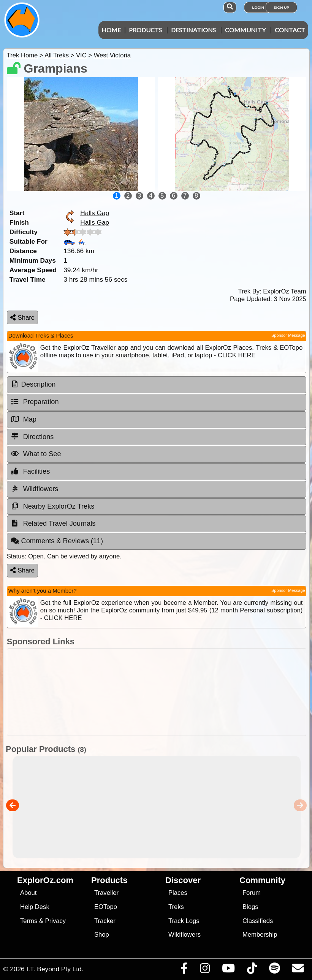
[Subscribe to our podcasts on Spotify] (274, 970)
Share (22, 318)
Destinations (193, 30)
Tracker (105, 921)
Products (145, 30)
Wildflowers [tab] (35, 489)
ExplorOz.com (45, 880)
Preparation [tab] (35, 402)
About (28, 893)
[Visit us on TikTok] (252, 970)
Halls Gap (95, 213)
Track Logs (184, 921)
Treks (176, 907)
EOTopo (106, 907)
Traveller (106, 893)
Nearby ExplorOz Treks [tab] (53, 506)
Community (245, 30)
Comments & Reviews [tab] (57, 541)
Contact (290, 30)
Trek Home (22, 55)
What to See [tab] (36, 454)
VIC (81, 55)
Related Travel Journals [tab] (53, 523)
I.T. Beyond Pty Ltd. (55, 969)
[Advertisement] (155, 692)
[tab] (157, 385)
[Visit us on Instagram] (205, 970)
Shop (102, 935)
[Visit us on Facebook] (184, 970)
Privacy (56, 921)
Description (39, 384)
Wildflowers (185, 935)
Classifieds (258, 921)
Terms (29, 921)
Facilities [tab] (30, 471)
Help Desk (35, 907)
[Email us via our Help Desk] (298, 970)
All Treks (57, 55)
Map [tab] (24, 419)
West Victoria (112, 55)
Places (178, 893)
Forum (252, 893)
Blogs (250, 907)
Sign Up (281, 7)
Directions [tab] (32, 436)
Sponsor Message (288, 335)
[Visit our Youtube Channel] (228, 970)
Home (111, 30)
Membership (260, 935)
